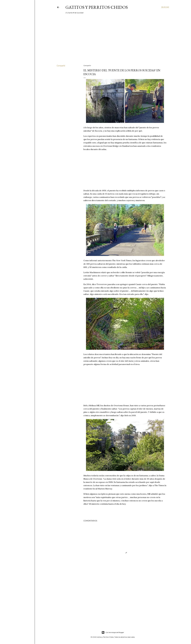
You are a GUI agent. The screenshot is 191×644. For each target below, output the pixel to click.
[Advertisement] (113, 41)
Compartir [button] (61, 66)
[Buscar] (165, 7)
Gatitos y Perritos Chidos (97, 7)
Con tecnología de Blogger (113, 632)
